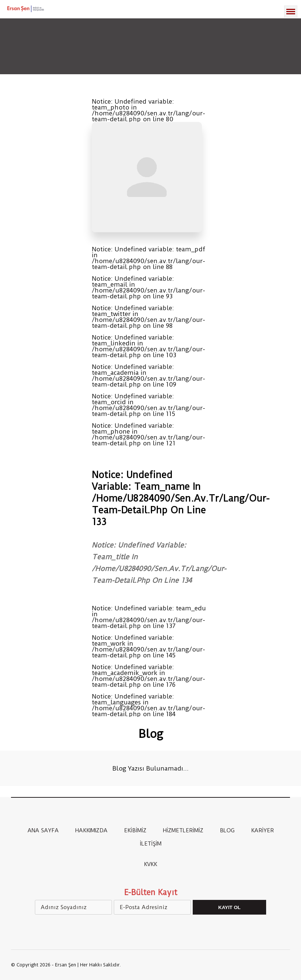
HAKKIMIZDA (91, 830)
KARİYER (262, 830)
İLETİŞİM (151, 844)
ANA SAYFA (43, 830)
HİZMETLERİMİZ (183, 830)
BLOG (227, 830)
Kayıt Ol (230, 907)
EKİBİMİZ (135, 830)
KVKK (150, 864)
